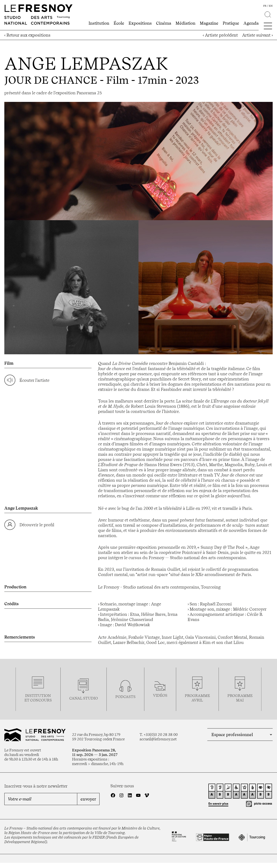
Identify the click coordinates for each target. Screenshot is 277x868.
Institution (99, 23)
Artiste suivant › (257, 35)
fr (265, 6)
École (119, 23)
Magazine (209, 23)
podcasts (125, 697)
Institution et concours (38, 698)
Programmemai (240, 698)
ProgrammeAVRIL (197, 698)
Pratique (231, 23)
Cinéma (164, 23)
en (271, 6)
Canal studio (84, 698)
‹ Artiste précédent (220, 35)
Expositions (140, 23)
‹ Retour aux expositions (27, 35)
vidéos (160, 695)
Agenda (251, 23)
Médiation (185, 23)
